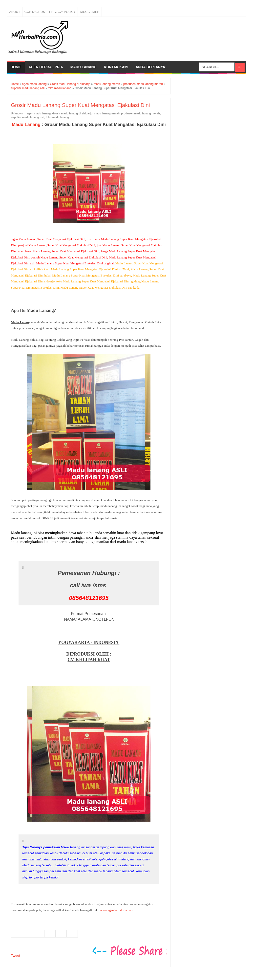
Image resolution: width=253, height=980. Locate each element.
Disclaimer (90, 12)
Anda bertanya (150, 67)
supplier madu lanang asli (28, 117)
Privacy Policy (62, 12)
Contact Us (35, 12)
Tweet (15, 956)
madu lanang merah (107, 113)
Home (16, 67)
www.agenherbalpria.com (116, 910)
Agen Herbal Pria (46, 67)
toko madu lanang (57, 117)
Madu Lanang (84, 67)
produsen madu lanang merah (140, 113)
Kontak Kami (116, 67)
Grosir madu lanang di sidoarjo (72, 113)
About (15, 12)
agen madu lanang (39, 113)
